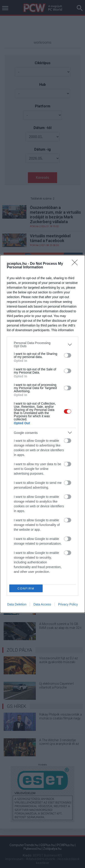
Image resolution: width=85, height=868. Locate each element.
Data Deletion (17, 604)
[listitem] (42, 344)
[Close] (76, 264)
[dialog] (42, 434)
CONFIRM (26, 588)
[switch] (68, 355)
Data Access (42, 604)
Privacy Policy (68, 604)
